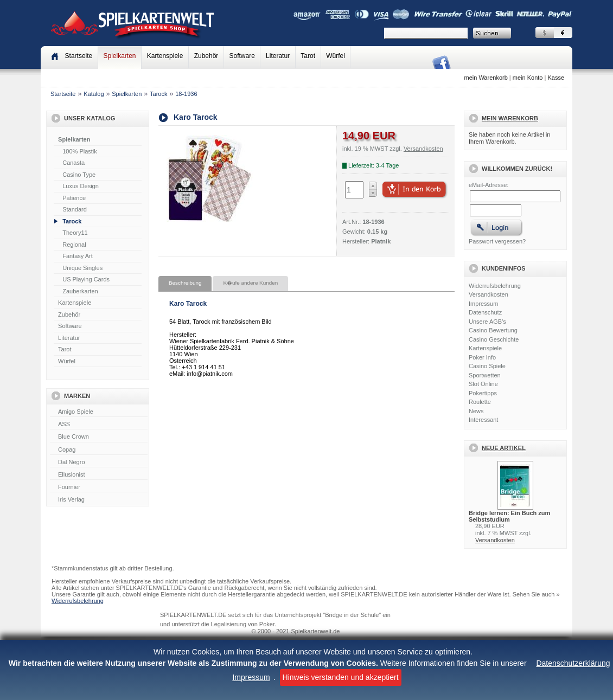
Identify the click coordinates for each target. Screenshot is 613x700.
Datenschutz (485, 312)
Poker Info (482, 357)
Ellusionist (99, 475)
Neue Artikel (504, 448)
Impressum (251, 677)
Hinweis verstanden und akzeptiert (341, 677)
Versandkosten (489, 294)
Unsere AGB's (487, 322)
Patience (74, 198)
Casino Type (79, 175)
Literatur (278, 56)
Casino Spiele (487, 366)
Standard (75, 209)
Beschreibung (185, 283)
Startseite (63, 94)
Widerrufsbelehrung (495, 286)
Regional (74, 245)
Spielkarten (119, 56)
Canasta (74, 163)
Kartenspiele (165, 56)
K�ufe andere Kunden (250, 283)
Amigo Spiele (99, 412)
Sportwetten (485, 375)
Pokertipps (483, 393)
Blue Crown (99, 437)
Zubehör (206, 56)
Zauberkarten (80, 291)
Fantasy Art (78, 256)
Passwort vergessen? (497, 241)
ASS (99, 425)
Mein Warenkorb (510, 118)
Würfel (336, 56)
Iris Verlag (99, 500)
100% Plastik (80, 151)
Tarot (308, 56)
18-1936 (186, 94)
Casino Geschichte (494, 339)
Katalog (94, 94)
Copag (99, 450)
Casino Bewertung (493, 330)
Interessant (483, 420)
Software (242, 56)
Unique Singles (82, 268)
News (476, 411)
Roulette (480, 402)
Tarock (158, 94)
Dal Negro (99, 463)
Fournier (99, 487)
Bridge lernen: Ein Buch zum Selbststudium (509, 516)
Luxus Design (81, 186)
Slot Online (483, 384)
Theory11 (75, 233)
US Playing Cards (86, 279)
